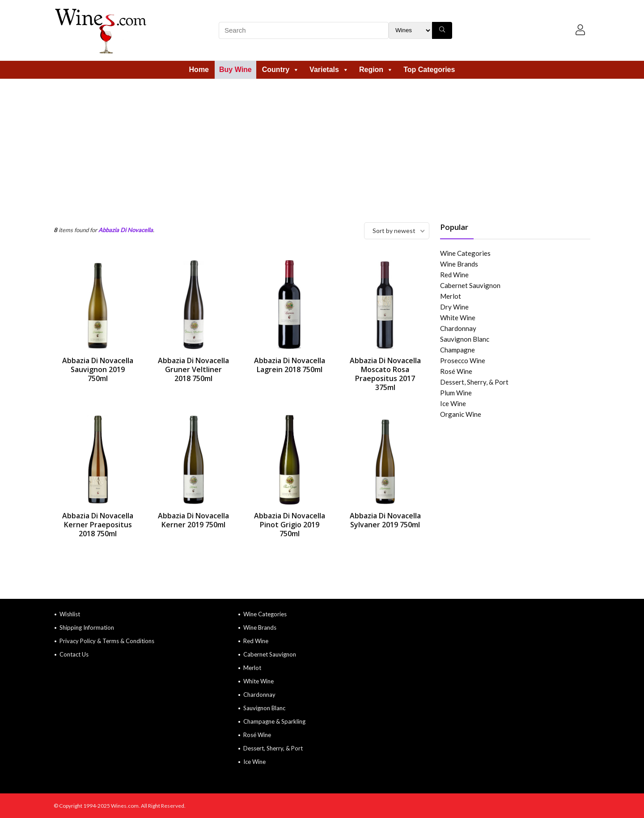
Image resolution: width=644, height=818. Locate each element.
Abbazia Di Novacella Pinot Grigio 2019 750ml (290, 525)
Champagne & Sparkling (274, 721)
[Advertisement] (322, 146)
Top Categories (429, 70)
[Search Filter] (410, 30)
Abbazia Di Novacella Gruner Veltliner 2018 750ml (193, 369)
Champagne (458, 350)
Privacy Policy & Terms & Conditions (107, 641)
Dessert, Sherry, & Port (474, 382)
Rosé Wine (456, 371)
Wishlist (70, 614)
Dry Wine (454, 307)
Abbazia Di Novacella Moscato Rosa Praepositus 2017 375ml (385, 374)
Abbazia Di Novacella (126, 230)
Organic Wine (461, 414)
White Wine (458, 318)
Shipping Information (87, 627)
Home (199, 70)
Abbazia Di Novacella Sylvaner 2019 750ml (385, 520)
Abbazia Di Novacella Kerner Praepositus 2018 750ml (98, 525)
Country (281, 70)
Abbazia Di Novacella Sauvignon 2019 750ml (98, 369)
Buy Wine (235, 70)
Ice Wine (453, 403)
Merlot (451, 296)
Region (376, 70)
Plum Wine (456, 393)
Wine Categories (465, 253)
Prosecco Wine (463, 360)
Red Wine (454, 275)
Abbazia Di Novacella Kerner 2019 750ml (193, 520)
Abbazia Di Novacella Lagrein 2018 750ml (290, 365)
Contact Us (74, 654)
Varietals (329, 70)
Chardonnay (458, 328)
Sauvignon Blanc (465, 339)
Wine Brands (459, 264)
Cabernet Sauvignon (470, 285)
